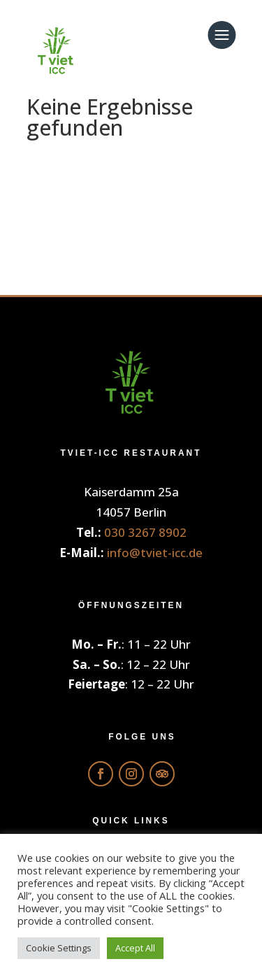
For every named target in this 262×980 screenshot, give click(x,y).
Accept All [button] (135, 948)
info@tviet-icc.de (155, 553)
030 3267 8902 (145, 532)
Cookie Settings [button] (59, 948)
